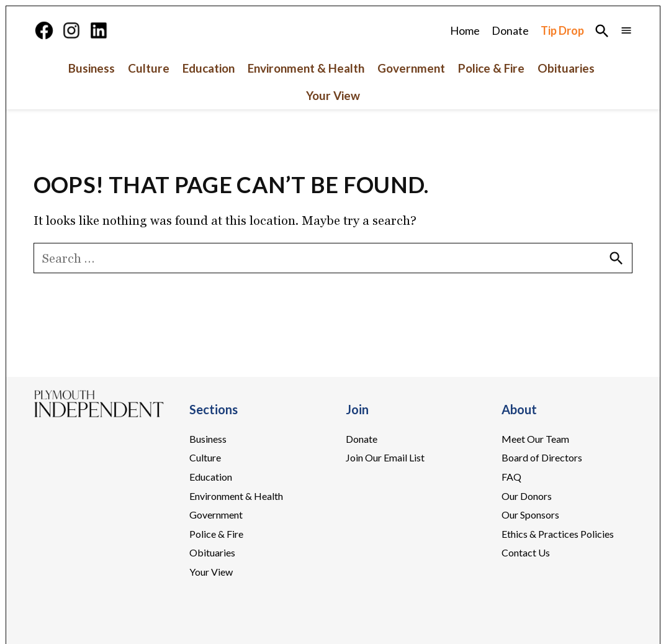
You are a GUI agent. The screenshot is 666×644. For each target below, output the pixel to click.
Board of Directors (542, 477)
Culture (149, 88)
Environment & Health (306, 88)
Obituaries (566, 88)
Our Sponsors (530, 534)
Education (209, 88)
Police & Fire (491, 88)
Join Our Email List (385, 477)
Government (411, 88)
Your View (333, 115)
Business (92, 88)
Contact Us (526, 572)
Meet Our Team (535, 458)
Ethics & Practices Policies (558, 553)
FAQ (511, 496)
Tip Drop (562, 40)
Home (465, 40)
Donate (510, 40)
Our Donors (527, 515)
